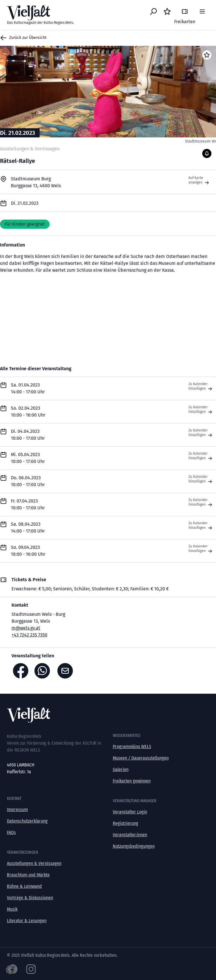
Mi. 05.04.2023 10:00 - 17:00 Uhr (28, 458)
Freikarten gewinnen (132, 781)
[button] (10, 970)
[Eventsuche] (153, 11)
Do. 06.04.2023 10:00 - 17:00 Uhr (28, 481)
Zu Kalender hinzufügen (201, 387)
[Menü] (202, 11)
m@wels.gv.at (26, 628)
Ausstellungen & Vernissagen (34, 863)
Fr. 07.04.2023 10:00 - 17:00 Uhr (28, 504)
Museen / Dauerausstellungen (141, 758)
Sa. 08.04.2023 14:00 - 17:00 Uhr (28, 528)
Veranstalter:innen (130, 835)
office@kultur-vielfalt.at (29, 779)
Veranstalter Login (130, 812)
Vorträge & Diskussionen (30, 898)
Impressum (17, 810)
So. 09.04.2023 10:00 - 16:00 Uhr (28, 551)
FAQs (11, 832)
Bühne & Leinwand (24, 886)
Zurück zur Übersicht (23, 38)
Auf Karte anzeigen (199, 180)
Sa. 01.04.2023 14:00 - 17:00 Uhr (28, 388)
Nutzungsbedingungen (134, 846)
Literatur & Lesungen (27, 921)
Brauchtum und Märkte (28, 875)
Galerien (121, 769)
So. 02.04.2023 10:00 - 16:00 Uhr (28, 412)
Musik (12, 909)
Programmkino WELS (132, 747)
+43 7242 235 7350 (29, 635)
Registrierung (125, 823)
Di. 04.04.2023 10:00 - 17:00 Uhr (28, 435)
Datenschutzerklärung (27, 821)
